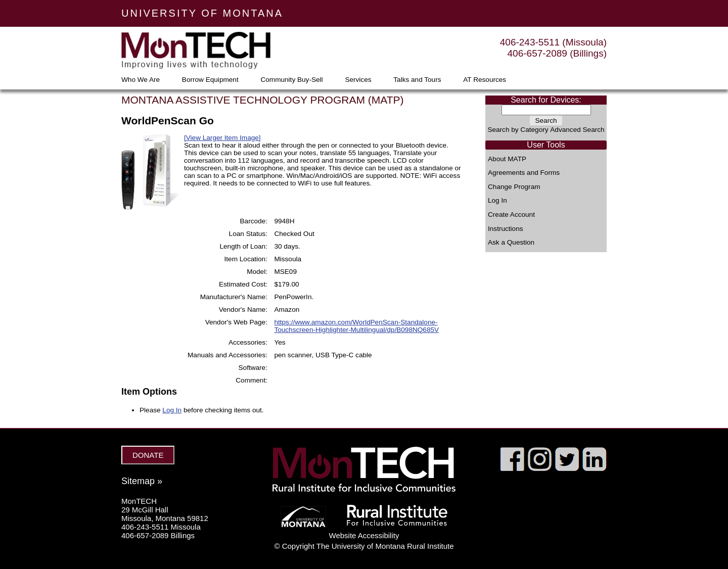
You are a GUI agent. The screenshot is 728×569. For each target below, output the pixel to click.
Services (358, 80)
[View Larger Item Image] (222, 138)
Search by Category (518, 130)
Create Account (511, 215)
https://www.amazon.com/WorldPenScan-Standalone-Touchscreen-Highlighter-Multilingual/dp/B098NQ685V (356, 326)
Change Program (514, 187)
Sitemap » (142, 481)
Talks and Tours (417, 80)
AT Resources (485, 80)
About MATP (507, 159)
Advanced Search (577, 130)
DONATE (148, 455)
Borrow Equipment (210, 80)
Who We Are (141, 80)
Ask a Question (511, 243)
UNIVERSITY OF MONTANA (202, 13)
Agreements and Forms (524, 173)
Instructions (506, 229)
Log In (497, 201)
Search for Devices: (546, 100)
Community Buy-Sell (291, 80)
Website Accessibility (364, 535)
